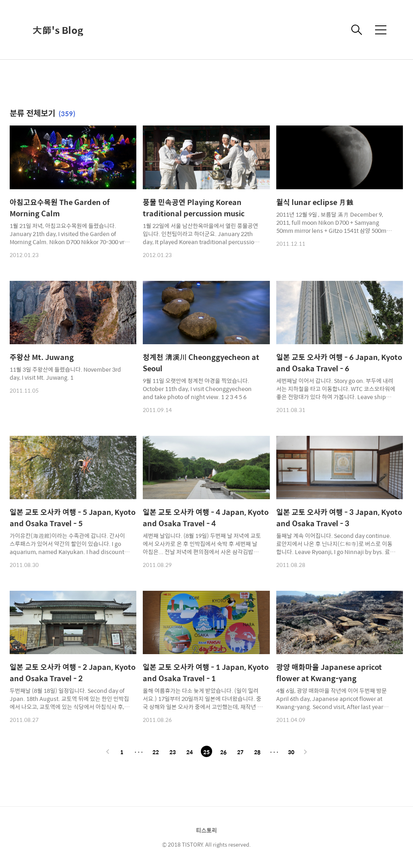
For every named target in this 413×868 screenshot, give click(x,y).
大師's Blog (58, 30)
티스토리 (206, 830)
